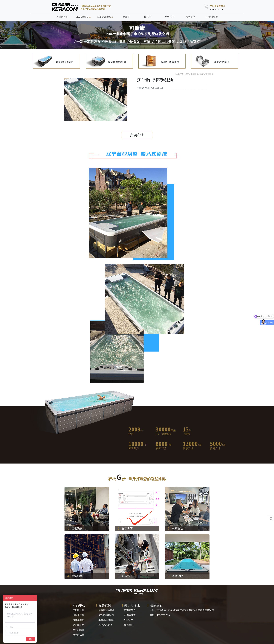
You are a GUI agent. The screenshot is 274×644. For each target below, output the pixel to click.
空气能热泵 (78, 630)
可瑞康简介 (130, 610)
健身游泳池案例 (206, 74)
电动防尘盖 (78, 635)
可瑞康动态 (130, 615)
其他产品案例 (105, 625)
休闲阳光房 (78, 625)
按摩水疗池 (78, 615)
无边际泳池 (78, 610)
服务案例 (194, 74)
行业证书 (129, 620)
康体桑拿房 (78, 620)
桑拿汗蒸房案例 (106, 620)
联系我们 (129, 625)
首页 (187, 74)
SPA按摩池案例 (106, 615)
